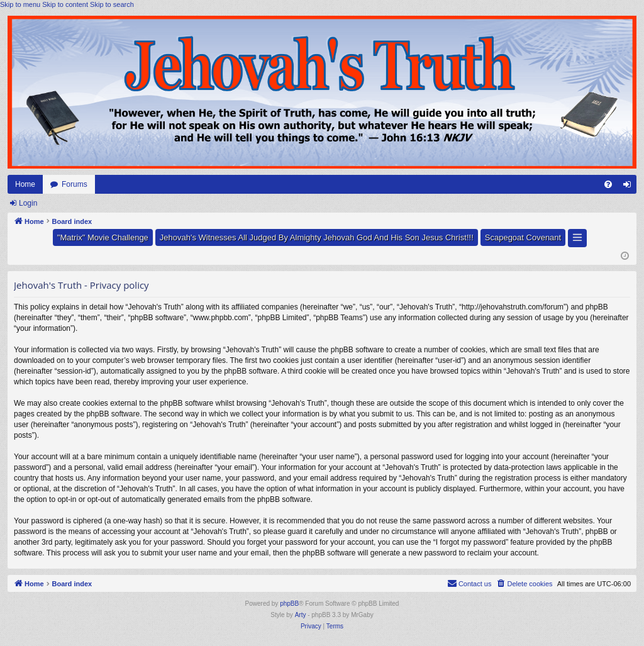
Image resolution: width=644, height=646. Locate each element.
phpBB (289, 604)
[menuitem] (608, 184)
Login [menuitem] (630, 187)
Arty (301, 615)
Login (28, 203)
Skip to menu (20, 4)
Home (25, 184)
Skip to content (65, 4)
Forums (75, 184)
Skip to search (112, 4)
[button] (577, 238)
